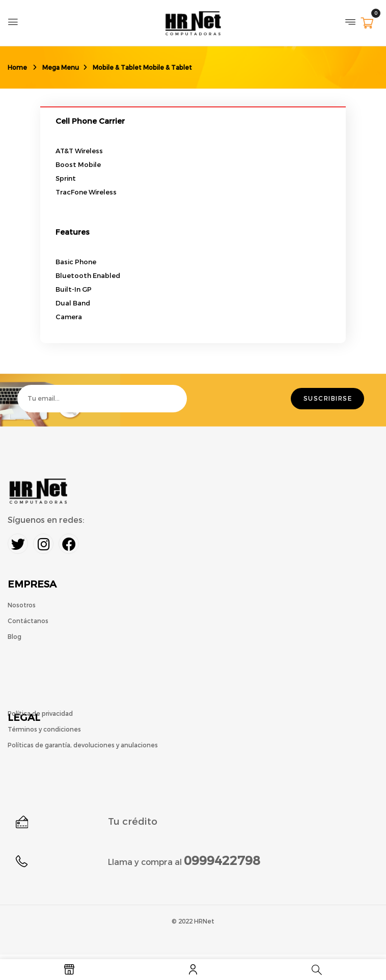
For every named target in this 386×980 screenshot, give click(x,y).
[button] (367, 24)
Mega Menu (61, 68)
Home (17, 68)
